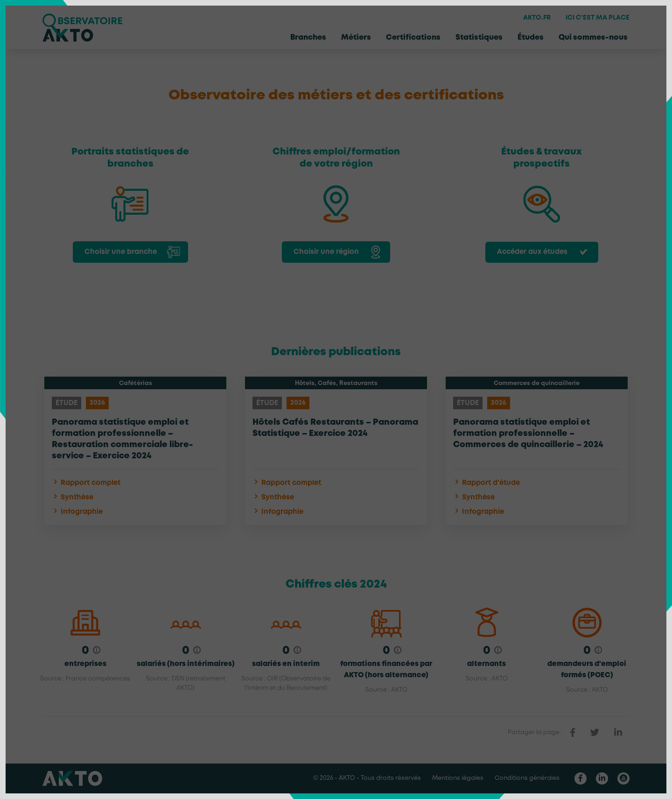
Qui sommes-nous (593, 38)
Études (531, 38)
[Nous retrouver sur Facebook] (581, 778)
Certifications (413, 38)
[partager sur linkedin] (618, 733)
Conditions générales (527, 778)
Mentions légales (458, 778)
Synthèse (73, 497)
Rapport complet (86, 483)
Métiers (356, 38)
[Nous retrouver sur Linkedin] (602, 778)
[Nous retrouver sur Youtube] (623, 778)
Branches (308, 38)
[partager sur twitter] (595, 733)
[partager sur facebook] (573, 733)
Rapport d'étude (486, 483)
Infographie (77, 512)
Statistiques (479, 38)
